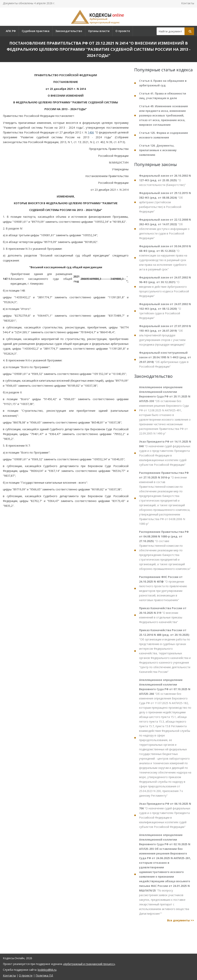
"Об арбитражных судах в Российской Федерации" (165, 360)
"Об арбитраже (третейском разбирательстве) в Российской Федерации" (165, 202)
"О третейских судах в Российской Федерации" (165, 311)
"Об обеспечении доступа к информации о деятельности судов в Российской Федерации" (165, 229)
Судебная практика (36, 31)
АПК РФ (11, 31)
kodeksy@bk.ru (47, 970)
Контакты (188, 3)
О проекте (123, 31)
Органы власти (99, 31)
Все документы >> (181, 920)
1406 (91, 132)
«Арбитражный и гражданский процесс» (89, 964)
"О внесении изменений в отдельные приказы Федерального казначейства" (163, 615)
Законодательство (69, 31)
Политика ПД (44, 975)
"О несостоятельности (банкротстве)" (165, 180)
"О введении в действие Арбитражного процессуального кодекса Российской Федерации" (165, 287)
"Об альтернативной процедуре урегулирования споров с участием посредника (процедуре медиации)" (165, 335)
